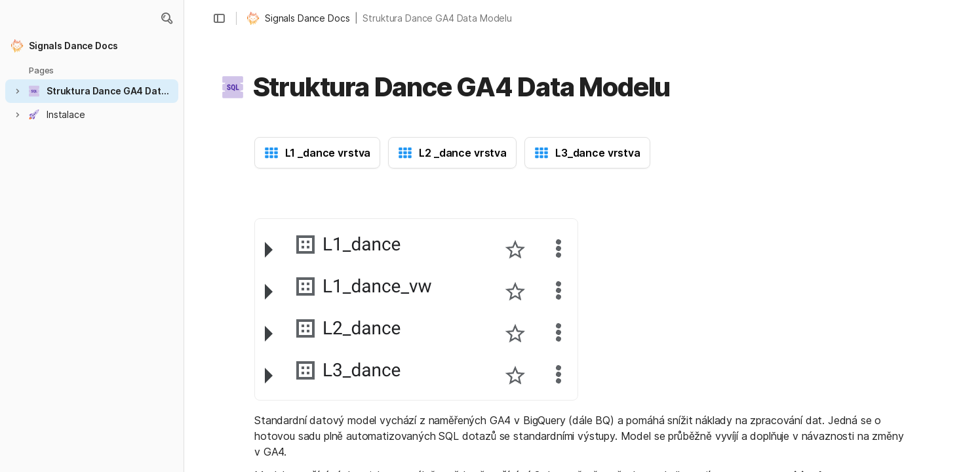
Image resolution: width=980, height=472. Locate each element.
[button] (167, 18)
